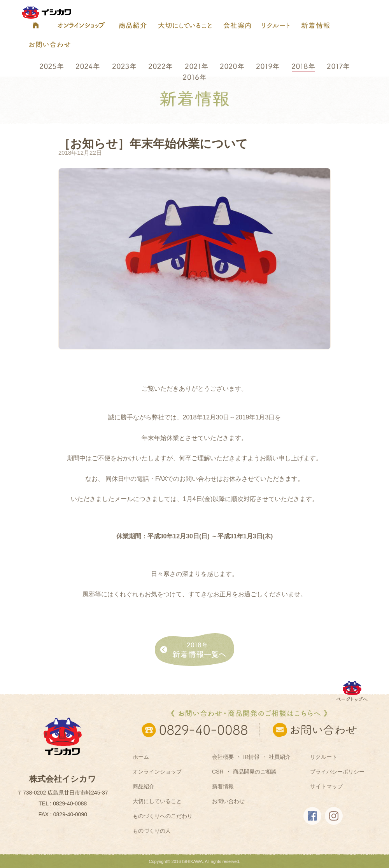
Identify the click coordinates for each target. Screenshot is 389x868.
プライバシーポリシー (337, 772)
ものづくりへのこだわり (163, 816)
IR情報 (251, 757)
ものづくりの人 (152, 831)
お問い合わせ (228, 801)
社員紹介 (280, 757)
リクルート (324, 757)
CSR (218, 772)
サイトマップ (326, 786)
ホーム (141, 757)
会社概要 (223, 757)
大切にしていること (157, 801)
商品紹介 (144, 786)
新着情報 (223, 786)
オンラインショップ (157, 772)
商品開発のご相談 (255, 772)
